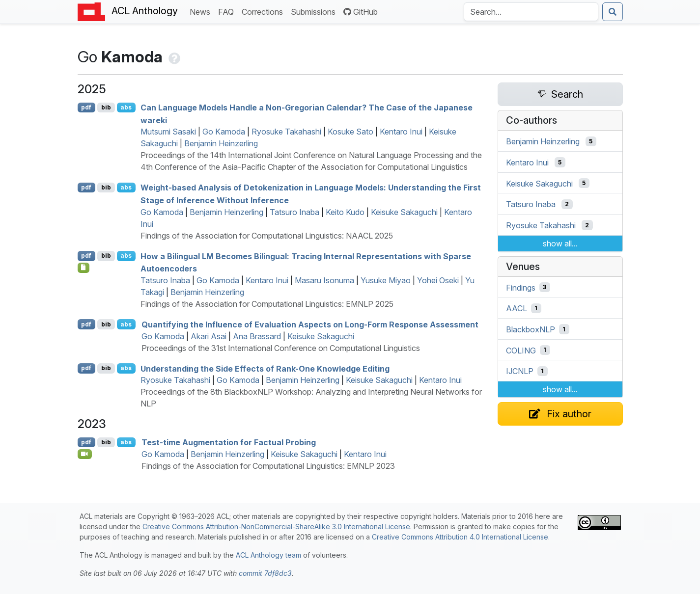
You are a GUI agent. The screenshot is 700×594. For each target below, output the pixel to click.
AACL (517, 308)
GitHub (361, 12)
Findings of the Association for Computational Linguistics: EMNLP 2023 (268, 466)
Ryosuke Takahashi (286, 132)
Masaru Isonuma (324, 280)
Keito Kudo (345, 212)
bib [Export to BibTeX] (106, 107)
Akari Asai (209, 336)
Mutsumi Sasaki (168, 132)
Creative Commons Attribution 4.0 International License (460, 537)
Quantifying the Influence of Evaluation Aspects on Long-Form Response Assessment (310, 324)
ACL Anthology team (268, 555)
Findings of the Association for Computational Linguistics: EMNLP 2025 (267, 304)
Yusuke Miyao (386, 280)
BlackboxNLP (531, 329)
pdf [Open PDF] (86, 107)
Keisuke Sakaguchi (404, 212)
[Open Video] (85, 454)
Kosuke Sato (350, 132)
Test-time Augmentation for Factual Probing (229, 442)
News (202, 11)
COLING (521, 350)
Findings (521, 287)
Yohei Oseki (438, 280)
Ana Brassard (257, 336)
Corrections (264, 11)
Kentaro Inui (401, 132)
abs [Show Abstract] (126, 107)
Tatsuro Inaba (294, 212)
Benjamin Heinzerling (221, 143)
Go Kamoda (224, 132)
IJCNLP (520, 371)
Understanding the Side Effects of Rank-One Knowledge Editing (265, 368)
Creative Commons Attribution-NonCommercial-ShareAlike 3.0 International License (276, 526)
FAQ (228, 11)
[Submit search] (613, 12)
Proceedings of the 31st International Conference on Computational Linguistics (281, 348)
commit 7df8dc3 (265, 573)
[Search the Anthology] (531, 12)
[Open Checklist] (84, 268)
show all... (560, 243)
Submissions (315, 11)
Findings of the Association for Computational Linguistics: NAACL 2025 (267, 236)
